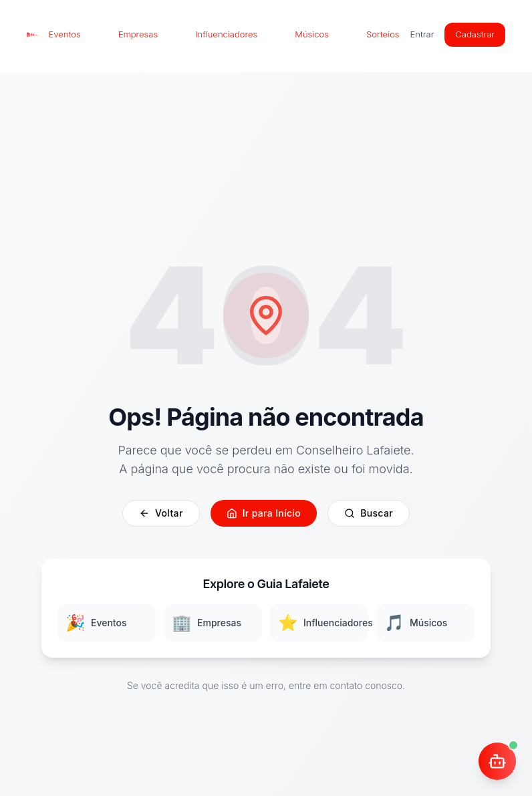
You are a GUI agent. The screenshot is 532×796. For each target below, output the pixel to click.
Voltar (161, 513)
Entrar (422, 34)
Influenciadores (226, 34)
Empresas (138, 34)
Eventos (65, 34)
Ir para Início (264, 513)
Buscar (369, 513)
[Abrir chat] (497, 761)
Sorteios (383, 34)
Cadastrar (475, 34)
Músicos (312, 34)
